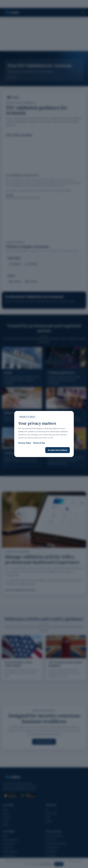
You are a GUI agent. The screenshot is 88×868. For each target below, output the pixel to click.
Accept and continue (58, 450)
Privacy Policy (25, 443)
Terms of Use (39, 443)
